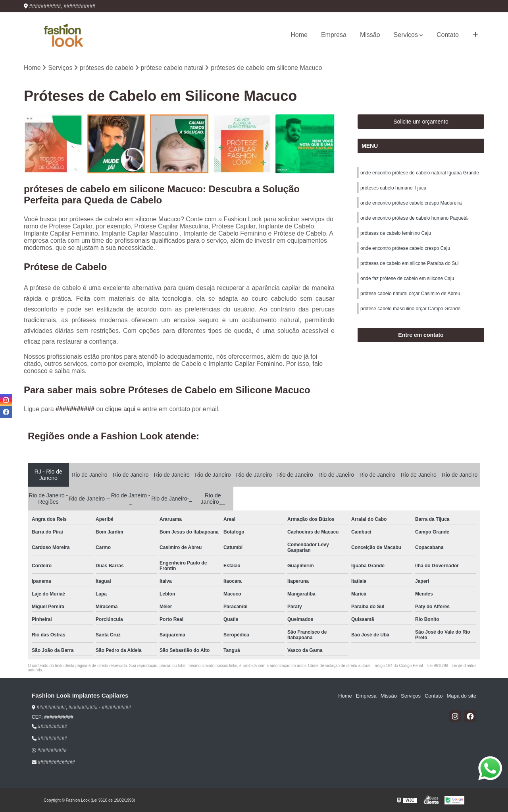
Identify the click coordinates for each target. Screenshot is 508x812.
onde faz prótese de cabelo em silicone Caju (407, 278)
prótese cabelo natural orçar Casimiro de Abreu (410, 294)
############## (53, 762)
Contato (448, 35)
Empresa (334, 35)
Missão (370, 35)
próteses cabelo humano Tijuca (393, 188)
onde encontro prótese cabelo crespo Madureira (411, 203)
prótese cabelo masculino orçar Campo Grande (410, 309)
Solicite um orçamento (421, 122)
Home (299, 35)
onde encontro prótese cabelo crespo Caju (405, 248)
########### (76, 409)
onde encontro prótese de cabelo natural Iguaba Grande (420, 173)
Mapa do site (461, 696)
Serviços (406, 35)
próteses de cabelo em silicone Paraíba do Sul (409, 263)
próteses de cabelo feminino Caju (396, 233)
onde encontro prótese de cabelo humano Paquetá (414, 218)
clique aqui (120, 409)
